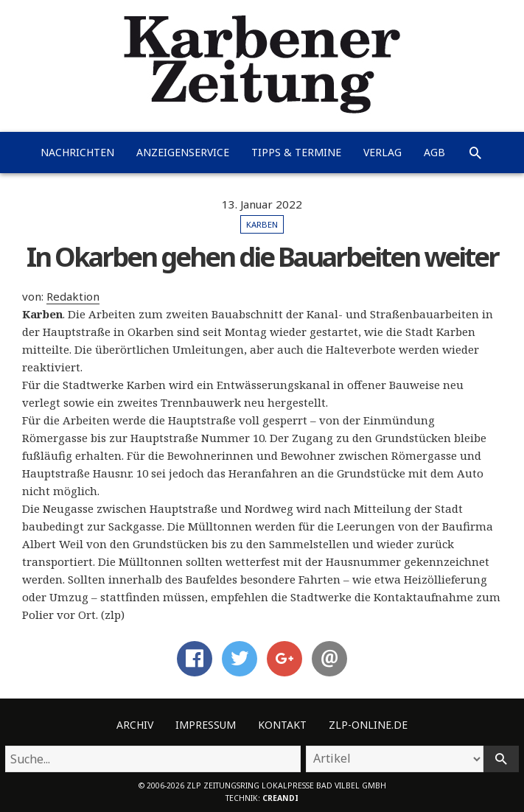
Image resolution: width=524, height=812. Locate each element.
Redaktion (73, 296)
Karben (262, 224)
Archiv (135, 725)
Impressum (206, 725)
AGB (434, 152)
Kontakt (282, 725)
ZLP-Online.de (368, 725)
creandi (280, 798)
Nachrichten (77, 152)
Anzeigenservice (183, 152)
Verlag (382, 152)
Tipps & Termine (296, 152)
